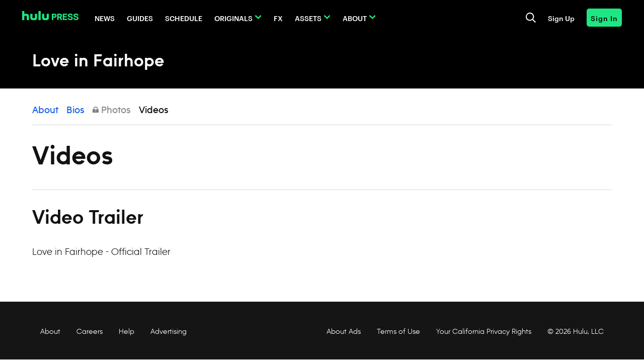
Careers (90, 331)
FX (278, 18)
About (355, 18)
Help (127, 331)
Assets (308, 18)
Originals (233, 18)
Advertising (169, 331)
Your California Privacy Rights (484, 331)
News (105, 18)
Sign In (604, 18)
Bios (75, 111)
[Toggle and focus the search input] (531, 18)
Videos (154, 111)
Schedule (184, 18)
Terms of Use (398, 331)
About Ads (343, 331)
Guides (140, 18)
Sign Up (561, 18)
